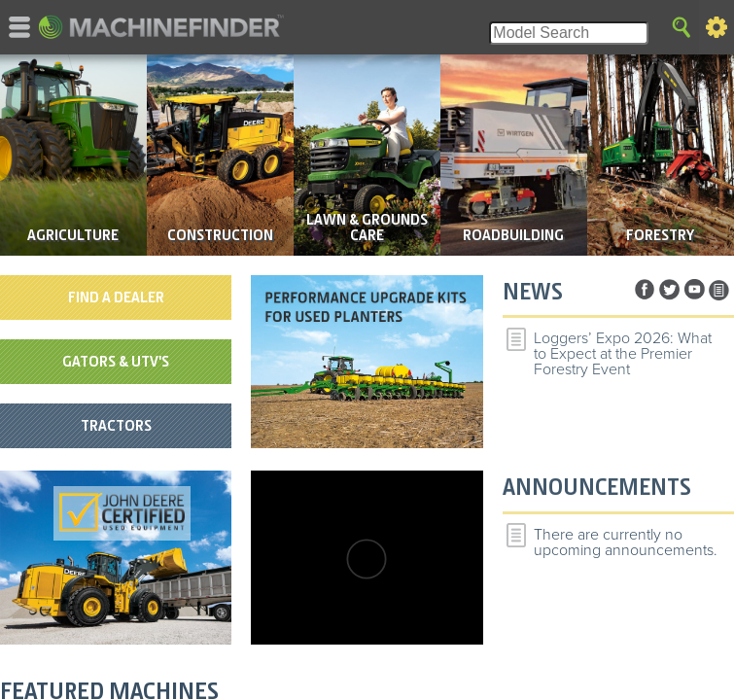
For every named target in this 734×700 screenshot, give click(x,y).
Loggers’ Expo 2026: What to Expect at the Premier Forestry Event (623, 354)
